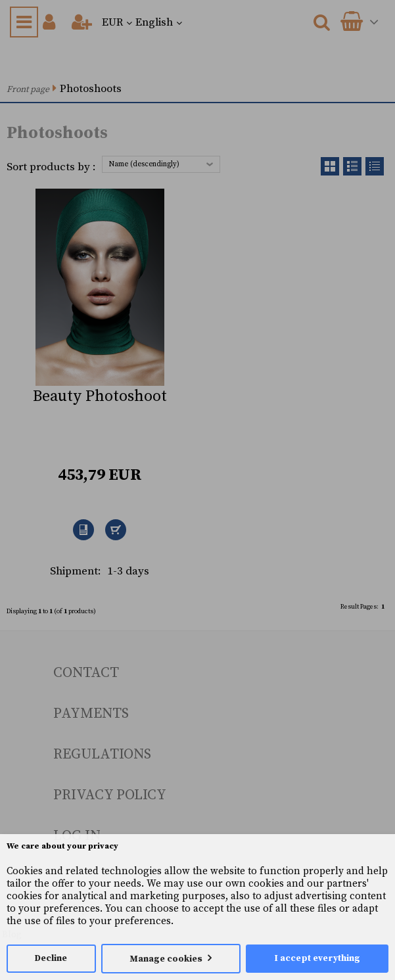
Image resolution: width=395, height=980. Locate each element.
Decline (51, 959)
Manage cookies (166, 959)
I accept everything (317, 959)
